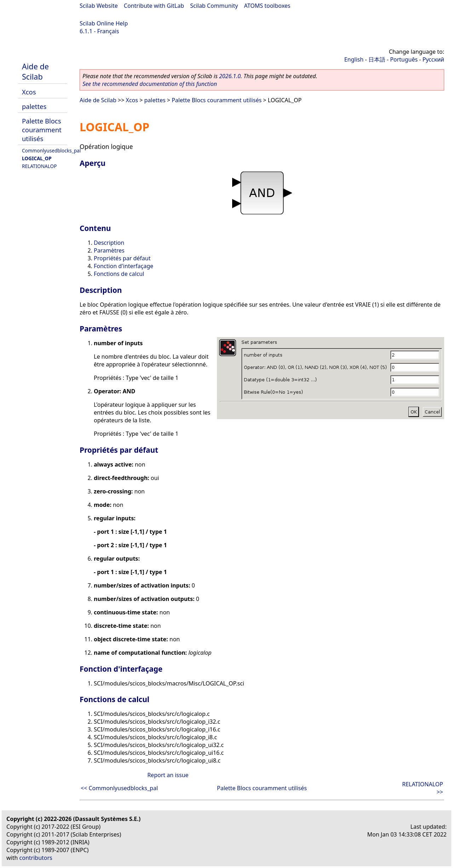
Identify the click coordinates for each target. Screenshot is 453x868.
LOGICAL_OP (37, 158)
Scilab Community (214, 6)
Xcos (29, 92)
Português (404, 59)
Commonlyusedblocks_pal (51, 151)
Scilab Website (99, 6)
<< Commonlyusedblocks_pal (119, 788)
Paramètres (109, 250)
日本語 (377, 59)
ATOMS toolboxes (267, 6)
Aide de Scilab (35, 71)
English (354, 59)
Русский (433, 59)
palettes (34, 106)
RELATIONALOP (39, 166)
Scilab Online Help (104, 23)
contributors (36, 858)
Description (109, 243)
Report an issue (168, 775)
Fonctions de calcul (119, 274)
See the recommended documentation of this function (150, 84)
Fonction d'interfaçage (124, 266)
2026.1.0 (230, 76)
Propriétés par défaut (122, 258)
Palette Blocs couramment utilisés (42, 130)
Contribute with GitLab (154, 6)
